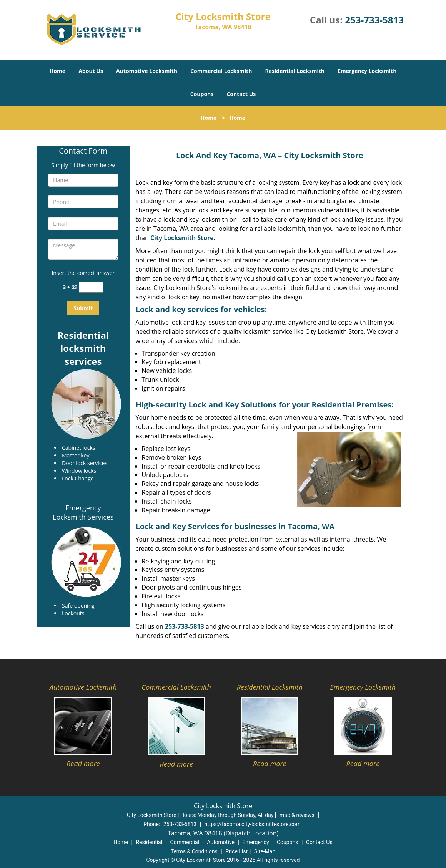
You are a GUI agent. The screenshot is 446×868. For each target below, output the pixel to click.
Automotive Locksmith (147, 71)
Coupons (202, 94)
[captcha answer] (91, 287)
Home (57, 71)
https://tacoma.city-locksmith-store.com (253, 824)
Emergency (255, 842)
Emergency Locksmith (367, 71)
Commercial (185, 842)
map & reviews (298, 815)
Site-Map (265, 851)
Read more (83, 764)
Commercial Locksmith (221, 71)
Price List (236, 851)
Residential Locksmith (295, 71)
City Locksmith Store (182, 238)
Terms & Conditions (194, 851)
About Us (91, 71)
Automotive (221, 842)
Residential (149, 842)
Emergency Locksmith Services (83, 512)
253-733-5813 (374, 20)
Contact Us (241, 94)
